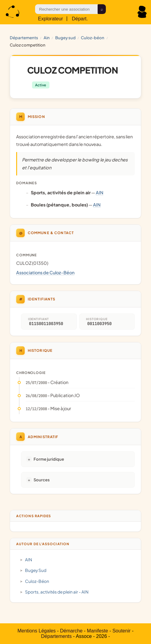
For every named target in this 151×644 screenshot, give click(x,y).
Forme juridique (49, 459)
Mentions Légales (36, 631)
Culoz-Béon (93, 38)
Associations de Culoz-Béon (45, 272)
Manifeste (97, 631)
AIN (47, 38)
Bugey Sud (65, 38)
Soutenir (121, 631)
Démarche (71, 631)
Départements (24, 38)
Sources (42, 480)
